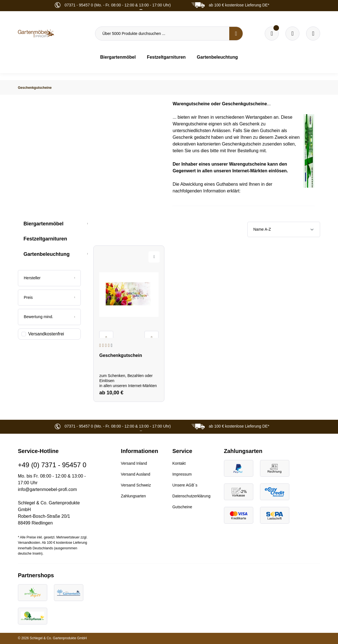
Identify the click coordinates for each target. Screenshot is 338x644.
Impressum (182, 474)
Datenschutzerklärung (191, 496)
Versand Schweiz (136, 485)
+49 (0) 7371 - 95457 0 (52, 465)
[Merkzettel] (272, 34)
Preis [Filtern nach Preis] (49, 297)
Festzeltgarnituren (45, 239)
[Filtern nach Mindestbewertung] (49, 317)
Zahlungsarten (133, 496)
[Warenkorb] (292, 34)
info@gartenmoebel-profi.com (47, 489)
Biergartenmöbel (43, 224)
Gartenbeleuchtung (47, 254)
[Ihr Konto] (313, 34)
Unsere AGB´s (185, 485)
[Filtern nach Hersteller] (49, 278)
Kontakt (179, 463)
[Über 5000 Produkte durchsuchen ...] (162, 34)
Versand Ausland (135, 474)
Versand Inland (134, 463)
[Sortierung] (284, 229)
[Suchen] (236, 34)
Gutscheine (182, 507)
